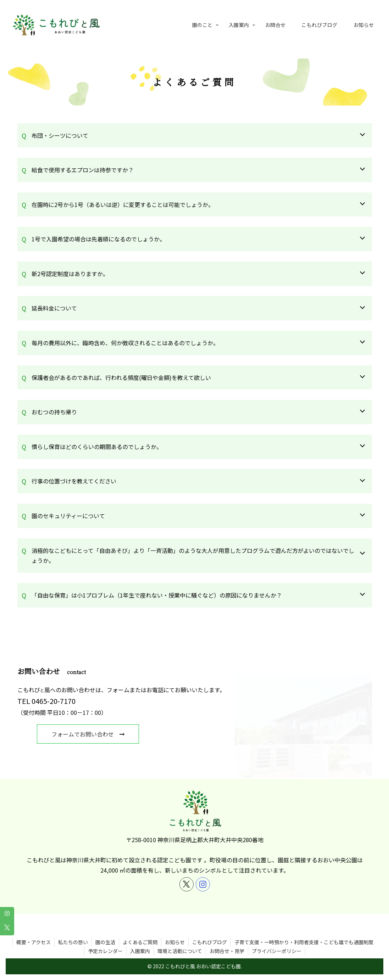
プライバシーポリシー (277, 941)
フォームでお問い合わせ (92, 734)
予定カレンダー (105, 941)
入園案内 (140, 941)
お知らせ (175, 932)
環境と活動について (180, 941)
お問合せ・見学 (227, 941)
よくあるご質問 (140, 932)
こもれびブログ (210, 932)
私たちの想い (73, 932)
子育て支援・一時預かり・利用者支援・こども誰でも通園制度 (304, 932)
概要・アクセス (34, 932)
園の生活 (105, 932)
